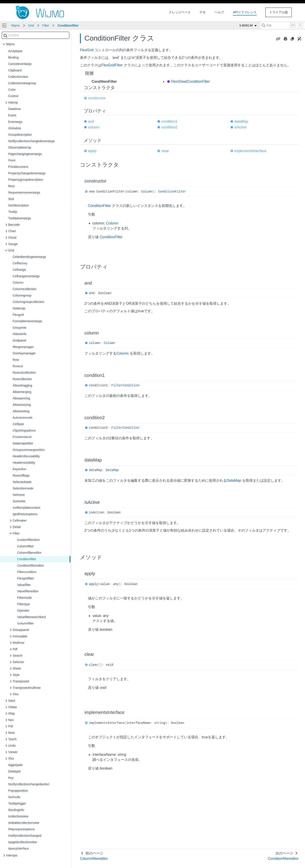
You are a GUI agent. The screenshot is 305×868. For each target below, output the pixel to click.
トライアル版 (279, 12)
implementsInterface (250, 151)
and (91, 121)
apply (92, 151)
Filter (46, 26)
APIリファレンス (245, 12)
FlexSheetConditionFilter (190, 81)
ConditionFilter (172, 192)
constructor (97, 98)
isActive (240, 127)
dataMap (241, 121)
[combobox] (36, 35)
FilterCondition (125, 385)
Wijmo (15, 26)
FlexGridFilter (112, 65)
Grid (31, 26)
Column (147, 192)
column (94, 127)
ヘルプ (219, 12)
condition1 (169, 121)
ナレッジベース (180, 12)
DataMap (112, 470)
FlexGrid (87, 50)
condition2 (169, 127)
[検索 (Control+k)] (283, 26)
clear (165, 151)
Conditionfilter (68, 26)
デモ (203, 12)
